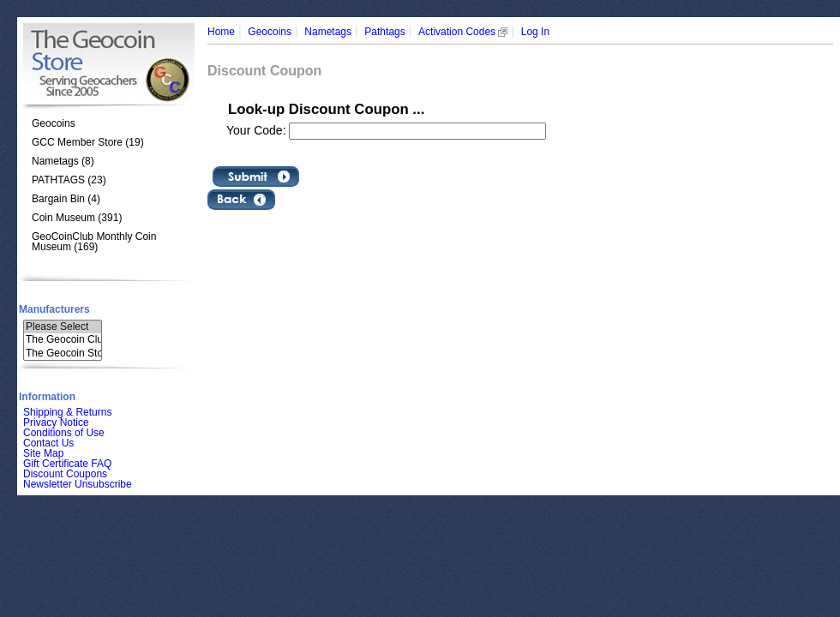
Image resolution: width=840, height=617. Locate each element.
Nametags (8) (63, 161)
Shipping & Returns (67, 412)
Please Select (63, 327)
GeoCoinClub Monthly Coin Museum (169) (94, 242)
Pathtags (384, 32)
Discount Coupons (65, 474)
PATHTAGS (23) (69, 180)
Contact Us (48, 443)
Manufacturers (54, 309)
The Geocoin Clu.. (63, 340)
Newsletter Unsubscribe (78, 484)
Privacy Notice (56, 422)
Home (221, 32)
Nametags (328, 32)
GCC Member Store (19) (88, 142)
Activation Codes (463, 32)
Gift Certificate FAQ (67, 464)
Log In (535, 32)
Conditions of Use (64, 433)
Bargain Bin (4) (66, 199)
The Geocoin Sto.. (63, 353)
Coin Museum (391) (77, 218)
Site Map (43, 453)
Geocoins (54, 123)
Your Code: (258, 130)
